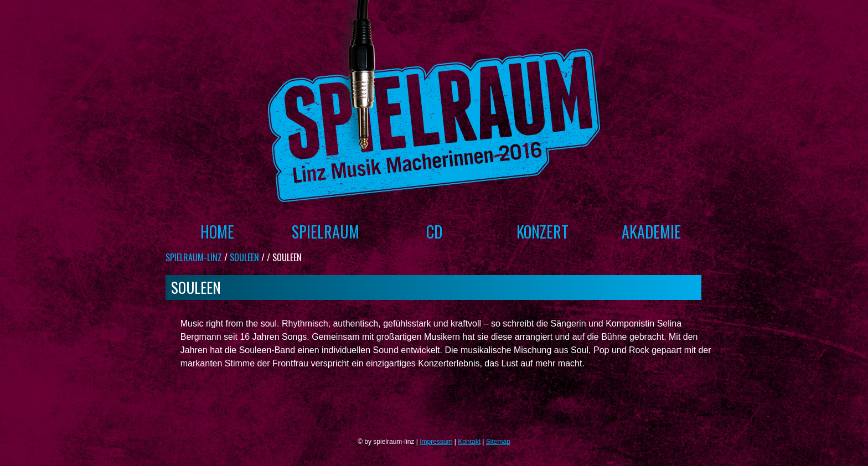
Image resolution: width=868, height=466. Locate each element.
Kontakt (469, 442)
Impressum (436, 442)
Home (217, 232)
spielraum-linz (194, 257)
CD (434, 232)
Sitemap (498, 442)
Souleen (244, 257)
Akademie (651, 232)
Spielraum (325, 232)
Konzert (542, 232)
